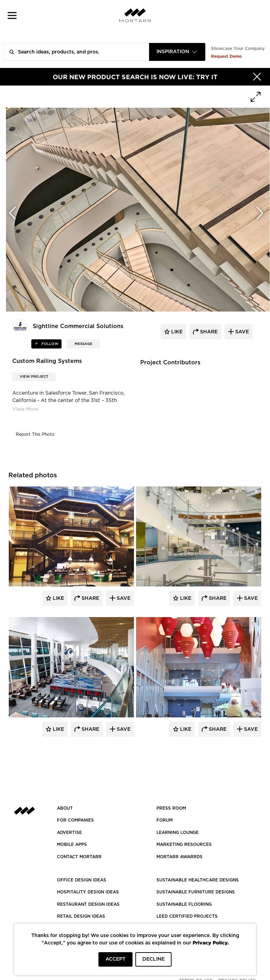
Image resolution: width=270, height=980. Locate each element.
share (208, 332)
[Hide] (257, 77)
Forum (165, 820)
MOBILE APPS (72, 844)
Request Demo (226, 56)
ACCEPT (115, 959)
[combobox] (177, 52)
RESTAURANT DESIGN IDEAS (88, 904)
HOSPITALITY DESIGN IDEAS (88, 892)
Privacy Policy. (211, 943)
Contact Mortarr (79, 857)
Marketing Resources (184, 844)
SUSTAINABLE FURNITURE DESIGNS (196, 892)
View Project (34, 377)
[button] (12, 15)
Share (90, 598)
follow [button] (49, 344)
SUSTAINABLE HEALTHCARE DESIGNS (198, 880)
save (241, 332)
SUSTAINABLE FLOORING (184, 904)
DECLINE (153, 959)
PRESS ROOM (171, 808)
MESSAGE (83, 344)
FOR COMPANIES (75, 820)
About (65, 808)
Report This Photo (35, 434)
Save (123, 598)
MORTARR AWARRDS (179, 857)
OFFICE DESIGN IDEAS (82, 880)
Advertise (69, 833)
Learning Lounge (178, 833)
